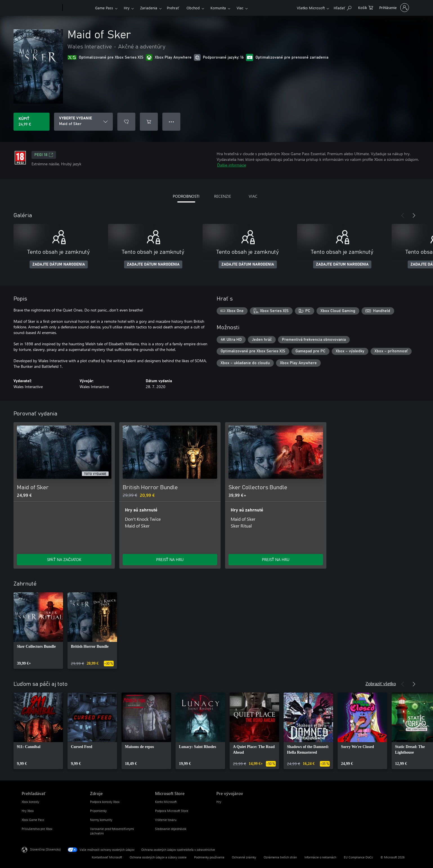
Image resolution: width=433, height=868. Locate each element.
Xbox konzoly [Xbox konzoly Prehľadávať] (30, 802)
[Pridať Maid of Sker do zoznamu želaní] (126, 122)
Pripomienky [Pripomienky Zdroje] (98, 811)
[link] (38, 631)
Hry (127, 8)
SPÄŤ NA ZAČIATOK (64, 559)
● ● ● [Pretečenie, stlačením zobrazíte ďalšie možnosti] (171, 122)
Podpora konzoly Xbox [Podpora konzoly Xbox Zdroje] (105, 802)
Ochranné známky (244, 857)
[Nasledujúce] (414, 215)
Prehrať (173, 8)
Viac (240, 8)
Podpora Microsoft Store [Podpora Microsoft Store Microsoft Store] (172, 811)
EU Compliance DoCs (358, 857)
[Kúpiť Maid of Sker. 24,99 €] (32, 122)
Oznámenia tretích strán (280, 857)
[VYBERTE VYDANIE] (83, 122)
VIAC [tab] (253, 196)
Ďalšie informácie (232, 165)
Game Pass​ (104, 8)
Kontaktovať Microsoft (107, 857)
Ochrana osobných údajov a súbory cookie (158, 857)
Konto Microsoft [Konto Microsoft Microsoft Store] (166, 802)
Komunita (218, 8)
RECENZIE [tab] (223, 196)
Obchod (193, 8)
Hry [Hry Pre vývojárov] (219, 802)
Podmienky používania (209, 857)
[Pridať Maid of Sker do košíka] (149, 122)
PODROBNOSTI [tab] (186, 196)
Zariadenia (149, 8)
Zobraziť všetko (381, 683)
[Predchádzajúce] (403, 215)
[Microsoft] (41, 8)
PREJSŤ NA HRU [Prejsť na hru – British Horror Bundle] (170, 559)
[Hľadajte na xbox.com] (343, 7)
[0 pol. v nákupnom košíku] (366, 7)
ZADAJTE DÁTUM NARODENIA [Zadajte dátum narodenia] (59, 264)
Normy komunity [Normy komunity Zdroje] (101, 820)
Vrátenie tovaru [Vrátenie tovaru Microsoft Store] (166, 820)
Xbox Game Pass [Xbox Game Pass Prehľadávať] (33, 820)
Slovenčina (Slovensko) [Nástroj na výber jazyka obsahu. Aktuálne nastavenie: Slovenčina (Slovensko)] (45, 849)
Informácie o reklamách (320, 857)
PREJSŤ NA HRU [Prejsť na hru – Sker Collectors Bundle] (276, 559)
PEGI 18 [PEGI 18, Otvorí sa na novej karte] (44, 155)
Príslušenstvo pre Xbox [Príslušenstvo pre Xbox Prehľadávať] (37, 829)
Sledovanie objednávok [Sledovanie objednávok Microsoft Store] (171, 829)
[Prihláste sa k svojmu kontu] (394, 8)
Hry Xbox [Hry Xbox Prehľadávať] (28, 811)
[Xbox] (78, 8)
